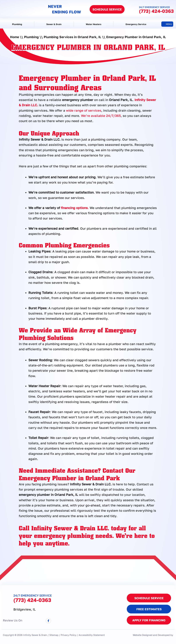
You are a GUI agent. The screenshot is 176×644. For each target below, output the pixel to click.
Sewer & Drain (54, 24)
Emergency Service (136, 24)
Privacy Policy (69, 635)
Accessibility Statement (92, 635)
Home (15, 37)
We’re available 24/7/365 (101, 116)
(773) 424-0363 (156, 11)
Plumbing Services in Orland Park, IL (72, 37)
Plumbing (17, 24)
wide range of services (84, 110)
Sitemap (54, 635)
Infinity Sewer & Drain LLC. (70, 528)
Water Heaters (94, 24)
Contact (113, 470)
